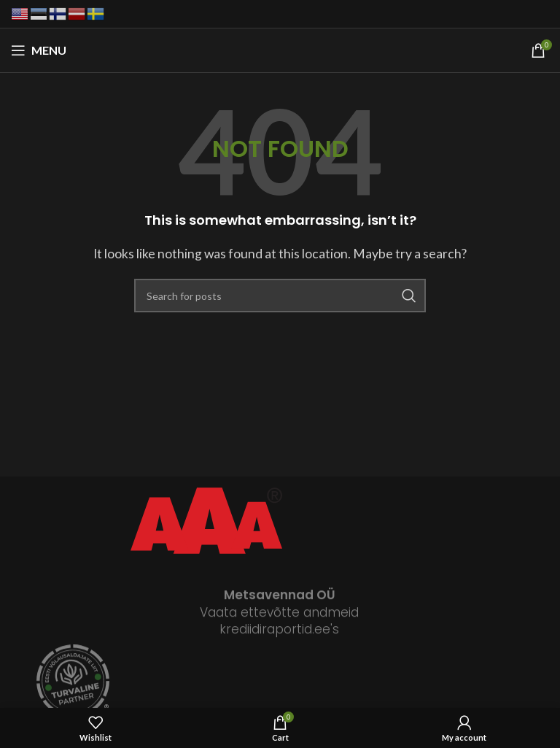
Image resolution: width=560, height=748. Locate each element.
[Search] (280, 296)
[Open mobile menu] (39, 50)
